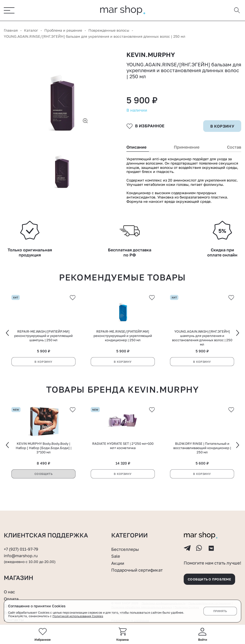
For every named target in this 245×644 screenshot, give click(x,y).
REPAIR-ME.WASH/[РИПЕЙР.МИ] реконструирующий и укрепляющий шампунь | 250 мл (43, 345)
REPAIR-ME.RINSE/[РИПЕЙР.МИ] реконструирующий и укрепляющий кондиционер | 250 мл (123, 345)
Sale (116, 553)
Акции (118, 560)
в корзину (222, 133)
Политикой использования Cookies (78, 616)
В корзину (44, 370)
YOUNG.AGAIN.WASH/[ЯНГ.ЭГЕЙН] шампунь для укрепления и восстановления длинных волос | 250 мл (202, 347)
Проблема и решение (63, 31)
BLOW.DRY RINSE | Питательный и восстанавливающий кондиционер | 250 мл (202, 458)
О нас (10, 592)
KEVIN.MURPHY (152, 56)
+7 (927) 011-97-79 (22, 546)
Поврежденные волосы (109, 31)
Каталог (31, 31)
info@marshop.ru (22, 553)
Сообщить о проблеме (212, 578)
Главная (11, 31)
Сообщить (44, 484)
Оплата (12, 599)
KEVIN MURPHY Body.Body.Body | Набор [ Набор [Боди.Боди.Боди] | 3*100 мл (44, 458)
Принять (220, 611)
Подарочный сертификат (139, 567)
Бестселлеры (126, 546)
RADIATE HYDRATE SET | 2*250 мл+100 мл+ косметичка (123, 456)
